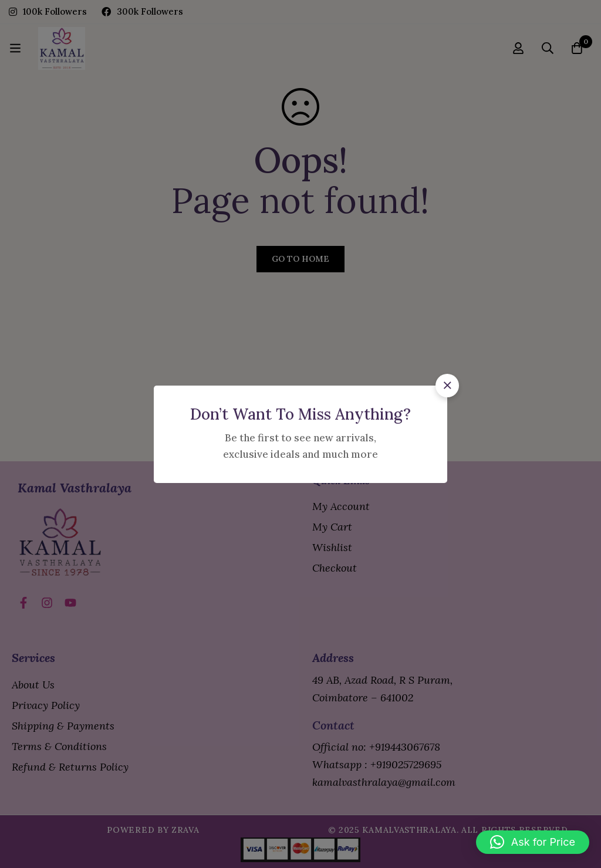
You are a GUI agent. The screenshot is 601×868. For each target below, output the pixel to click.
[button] (447, 386)
